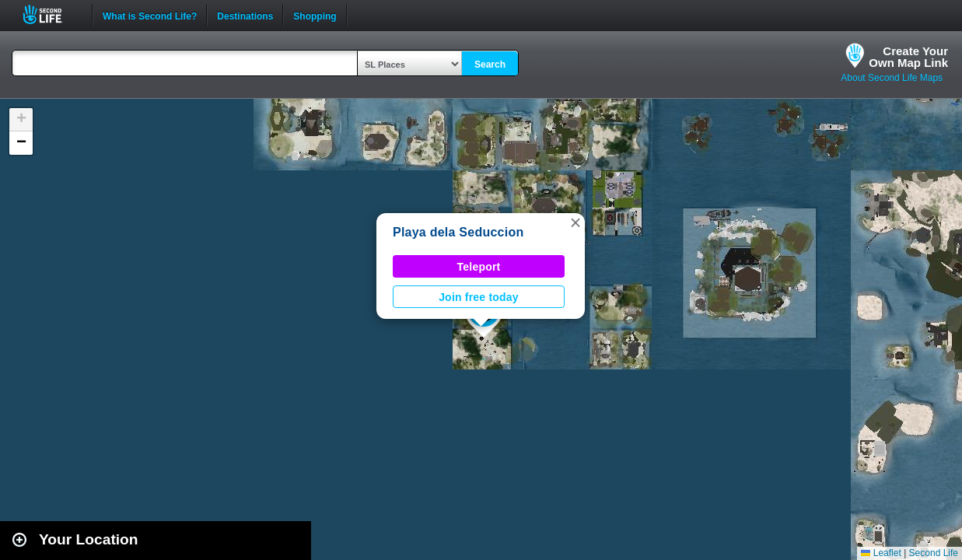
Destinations (245, 15)
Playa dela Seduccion (458, 232)
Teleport (479, 267)
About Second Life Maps (892, 78)
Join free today (479, 297)
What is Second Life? (150, 15)
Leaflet (881, 553)
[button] (575, 222)
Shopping (315, 15)
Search (490, 65)
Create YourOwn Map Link (908, 57)
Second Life (51, 14)
